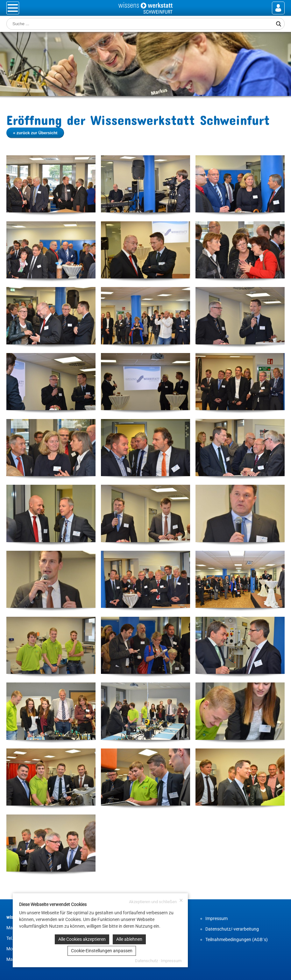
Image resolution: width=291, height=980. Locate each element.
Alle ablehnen (129, 939)
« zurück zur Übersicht (35, 133)
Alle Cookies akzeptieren (82, 939)
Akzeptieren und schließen (156, 901)
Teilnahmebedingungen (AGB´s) (237, 939)
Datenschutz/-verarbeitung (232, 929)
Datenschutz (146, 961)
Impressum (216, 918)
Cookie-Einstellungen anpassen (102, 951)
